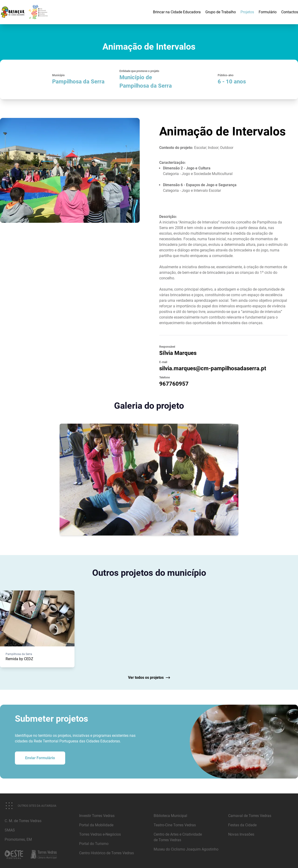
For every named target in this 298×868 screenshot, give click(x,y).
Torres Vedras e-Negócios (100, 834)
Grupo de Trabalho (221, 12)
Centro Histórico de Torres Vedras (107, 853)
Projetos (247, 12)
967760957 (174, 384)
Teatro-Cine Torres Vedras (175, 825)
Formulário (268, 12)
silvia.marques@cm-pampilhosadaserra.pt (213, 368)
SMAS (10, 830)
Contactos (290, 12)
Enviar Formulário (40, 758)
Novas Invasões (241, 834)
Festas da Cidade (242, 825)
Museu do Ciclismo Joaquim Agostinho (186, 849)
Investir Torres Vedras (97, 816)
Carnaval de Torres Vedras (250, 816)
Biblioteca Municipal (170, 816)
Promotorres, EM (18, 839)
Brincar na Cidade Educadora (177, 12)
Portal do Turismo (94, 844)
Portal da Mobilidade (96, 825)
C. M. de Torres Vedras (23, 821)
